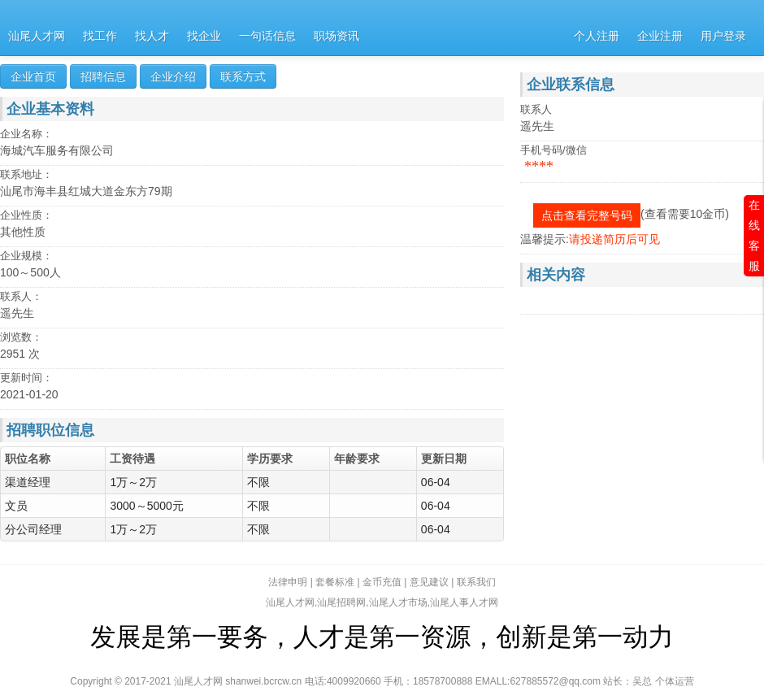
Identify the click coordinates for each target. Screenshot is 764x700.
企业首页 (33, 76)
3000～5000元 (148, 506)
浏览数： (21, 337)
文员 (16, 506)
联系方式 (243, 76)
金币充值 (382, 582)
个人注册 (597, 36)
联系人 (536, 109)
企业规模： (26, 256)
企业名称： (26, 134)
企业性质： (26, 215)
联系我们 (476, 582)
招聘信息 (103, 76)
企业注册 (660, 36)
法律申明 (288, 582)
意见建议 (429, 582)
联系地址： (26, 174)
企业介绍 (173, 76)
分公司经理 (33, 529)
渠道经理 (28, 482)
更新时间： (26, 378)
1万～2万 (135, 482)
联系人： (21, 296)
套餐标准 (335, 582)
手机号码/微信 (553, 150)
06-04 (436, 482)
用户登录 (723, 36)
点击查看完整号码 (587, 215)
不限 (260, 482)
